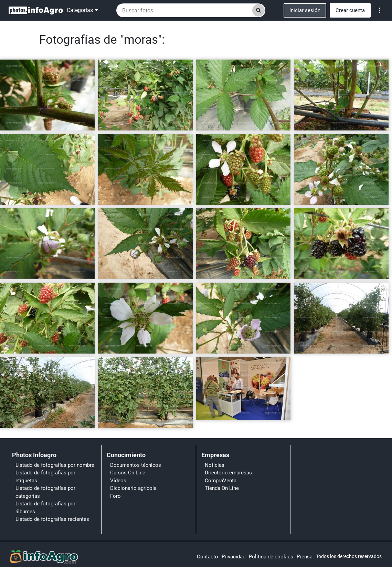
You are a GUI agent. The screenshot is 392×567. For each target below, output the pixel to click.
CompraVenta (221, 481)
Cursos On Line (128, 473)
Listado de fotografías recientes (52, 519)
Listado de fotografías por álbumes (45, 508)
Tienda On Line (222, 488)
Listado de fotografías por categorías (45, 492)
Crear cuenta (350, 10)
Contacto (208, 557)
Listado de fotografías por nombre (55, 465)
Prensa (305, 557)
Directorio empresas (228, 473)
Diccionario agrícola (133, 488)
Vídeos (118, 481)
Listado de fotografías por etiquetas (45, 477)
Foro (115, 496)
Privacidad (234, 557)
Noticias (215, 465)
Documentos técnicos (136, 465)
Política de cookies (271, 557)
